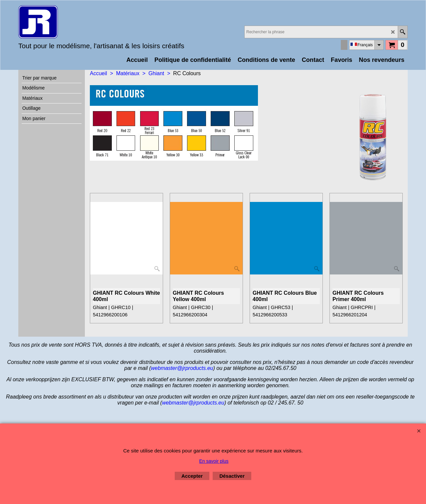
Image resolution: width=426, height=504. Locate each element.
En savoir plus (214, 461)
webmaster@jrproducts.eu (182, 368)
